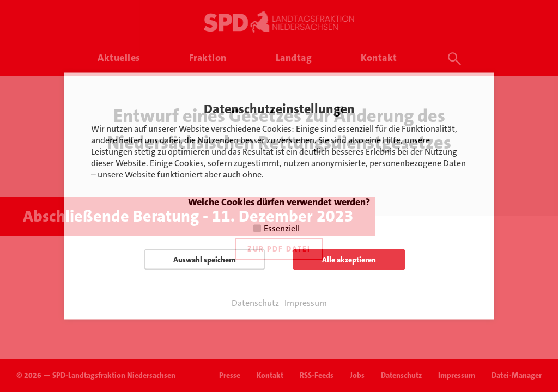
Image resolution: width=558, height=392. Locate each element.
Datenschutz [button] (255, 303)
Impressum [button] (306, 303)
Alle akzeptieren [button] (349, 260)
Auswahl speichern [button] (205, 260)
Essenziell (282, 228)
